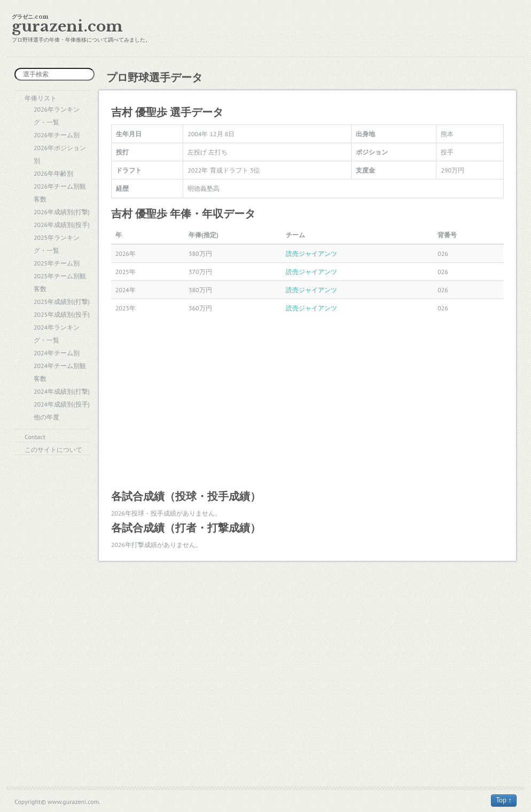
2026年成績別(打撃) (62, 212)
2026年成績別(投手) (62, 225)
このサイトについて (53, 450)
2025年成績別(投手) (62, 314)
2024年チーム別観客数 (60, 372)
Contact (35, 437)
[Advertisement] (307, 402)
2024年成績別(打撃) (62, 391)
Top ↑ (504, 800)
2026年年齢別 (53, 173)
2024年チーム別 (57, 353)
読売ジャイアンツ (311, 253)
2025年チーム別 (57, 263)
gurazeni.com (67, 26)
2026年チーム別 (57, 135)
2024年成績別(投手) (62, 404)
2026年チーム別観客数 (60, 193)
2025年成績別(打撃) (62, 302)
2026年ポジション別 (60, 154)
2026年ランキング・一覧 (57, 116)
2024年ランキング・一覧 (57, 334)
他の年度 (46, 417)
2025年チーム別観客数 (60, 282)
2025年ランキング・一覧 (57, 244)
